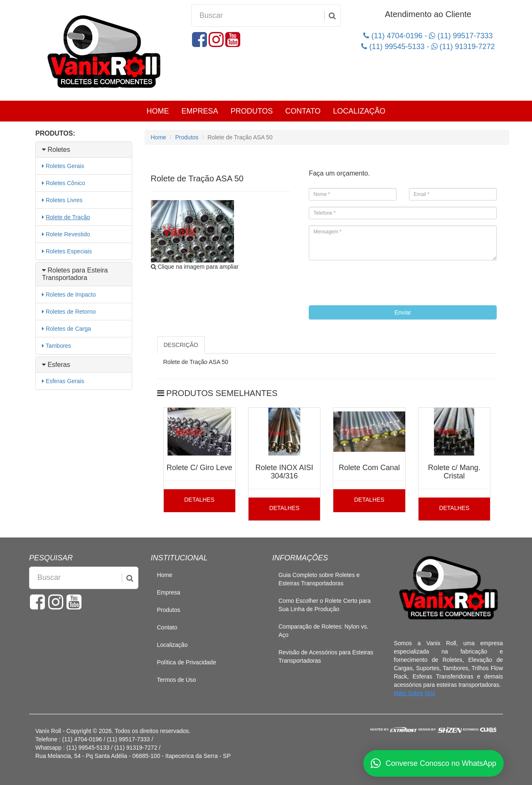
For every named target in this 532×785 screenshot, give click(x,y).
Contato (303, 111)
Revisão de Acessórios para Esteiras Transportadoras (326, 656)
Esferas (56, 365)
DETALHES (199, 500)
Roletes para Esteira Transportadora (75, 274)
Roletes (56, 150)
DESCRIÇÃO (181, 345)
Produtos (252, 111)
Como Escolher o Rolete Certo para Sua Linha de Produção (325, 605)
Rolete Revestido (68, 234)
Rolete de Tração (68, 217)
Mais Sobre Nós (415, 693)
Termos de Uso (177, 680)
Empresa (200, 111)
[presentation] (372, 283)
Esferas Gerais (65, 381)
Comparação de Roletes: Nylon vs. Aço (323, 631)
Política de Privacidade (187, 662)
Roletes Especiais (69, 251)
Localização (359, 111)
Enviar (403, 312)
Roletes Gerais (65, 166)
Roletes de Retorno (71, 312)
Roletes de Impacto (71, 295)
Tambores (58, 346)
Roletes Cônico (65, 183)
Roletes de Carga (68, 329)
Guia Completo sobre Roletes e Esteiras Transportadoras (319, 579)
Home (158, 111)
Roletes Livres (64, 200)
